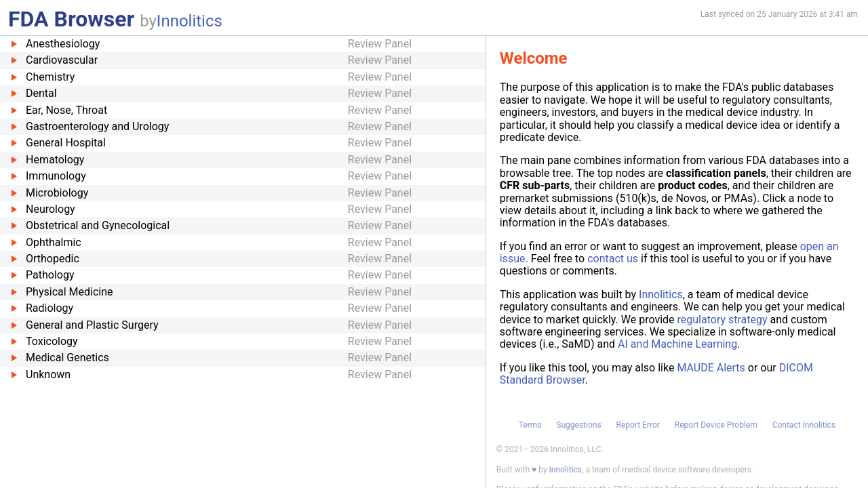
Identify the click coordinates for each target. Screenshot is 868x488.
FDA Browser (71, 19)
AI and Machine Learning (677, 344)
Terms (530, 425)
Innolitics (190, 21)
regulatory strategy (723, 320)
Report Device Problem (716, 425)
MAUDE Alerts (711, 368)
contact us (613, 259)
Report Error (637, 425)
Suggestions (578, 425)
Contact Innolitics (804, 425)
